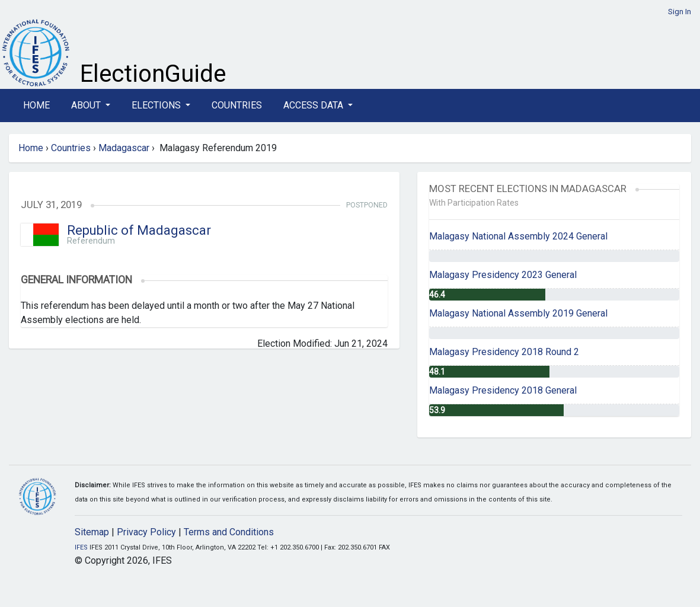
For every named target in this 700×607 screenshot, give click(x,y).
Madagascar (124, 148)
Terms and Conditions (229, 532)
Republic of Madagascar (139, 230)
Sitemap (92, 532)
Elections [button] (157, 105)
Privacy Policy (146, 532)
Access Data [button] (314, 105)
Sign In (680, 12)
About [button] (87, 105)
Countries (237, 105)
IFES (81, 547)
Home (36, 105)
